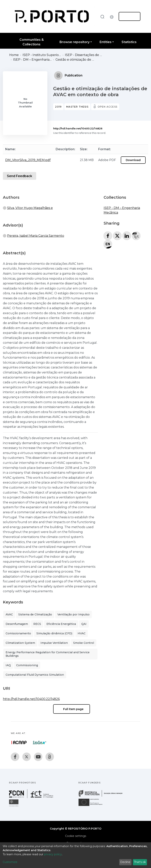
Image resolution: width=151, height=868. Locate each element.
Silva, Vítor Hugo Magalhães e (30, 208)
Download (133, 160)
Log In (128, 16)
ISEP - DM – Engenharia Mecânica (32, 60)
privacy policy (53, 854)
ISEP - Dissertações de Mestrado (84, 55)
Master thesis (77, 107)
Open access (107, 107)
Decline (125, 862)
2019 (58, 107)
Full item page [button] (72, 709)
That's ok (140, 862)
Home (14, 55)
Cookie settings (76, 836)
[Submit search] (102, 17)
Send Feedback (20, 176)
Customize (10, 862)
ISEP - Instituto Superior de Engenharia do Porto (42, 55)
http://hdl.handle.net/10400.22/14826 (78, 128)
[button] (113, 16)
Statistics (129, 42)
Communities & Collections (32, 42)
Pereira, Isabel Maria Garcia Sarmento (36, 236)
